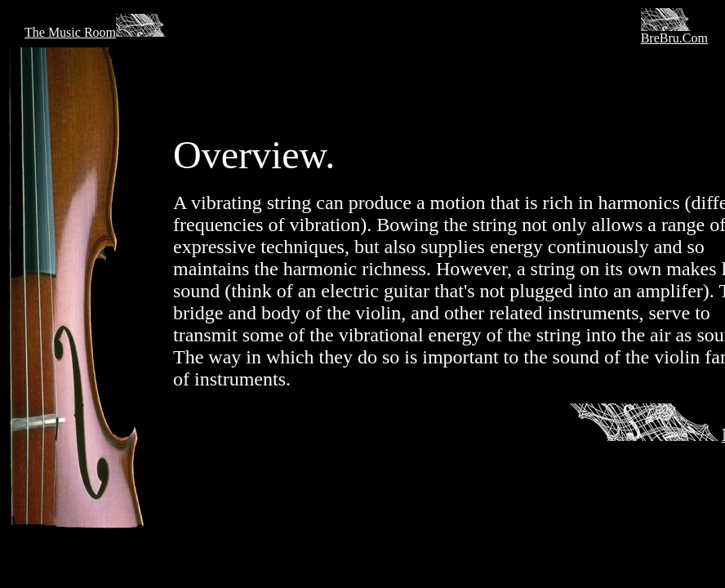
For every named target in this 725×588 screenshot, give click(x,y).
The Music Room (98, 32)
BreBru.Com (674, 38)
